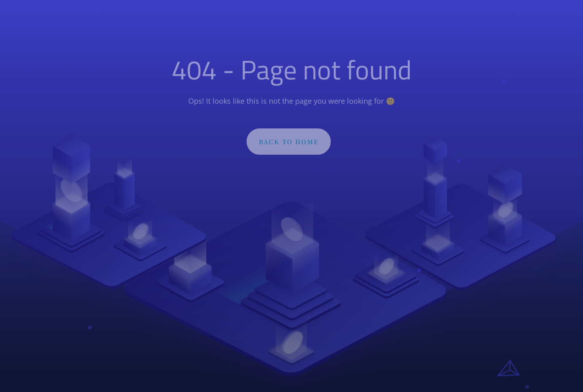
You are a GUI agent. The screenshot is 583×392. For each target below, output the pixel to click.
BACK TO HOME (289, 144)
